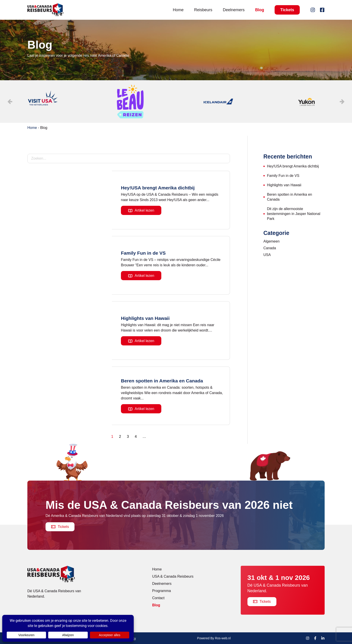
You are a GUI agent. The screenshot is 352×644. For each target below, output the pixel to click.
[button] (342, 102)
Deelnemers (234, 10)
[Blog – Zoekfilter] (129, 158)
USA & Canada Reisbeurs (173, 576)
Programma (162, 591)
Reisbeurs (203, 10)
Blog (260, 10)
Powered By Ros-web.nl (214, 638)
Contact (158, 598)
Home (178, 10)
